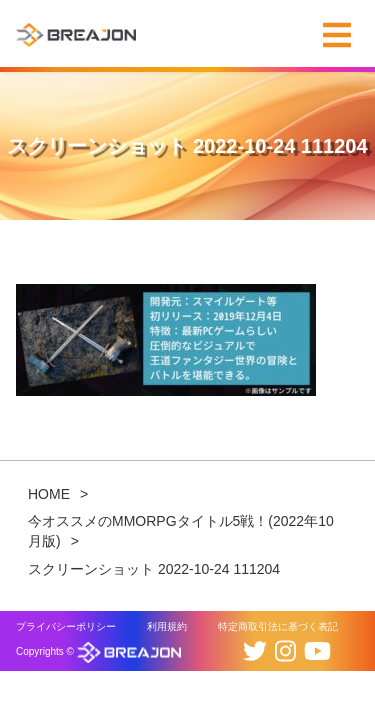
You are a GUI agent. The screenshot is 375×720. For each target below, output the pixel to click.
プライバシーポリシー (66, 626)
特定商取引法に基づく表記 (278, 626)
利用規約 (167, 626)
